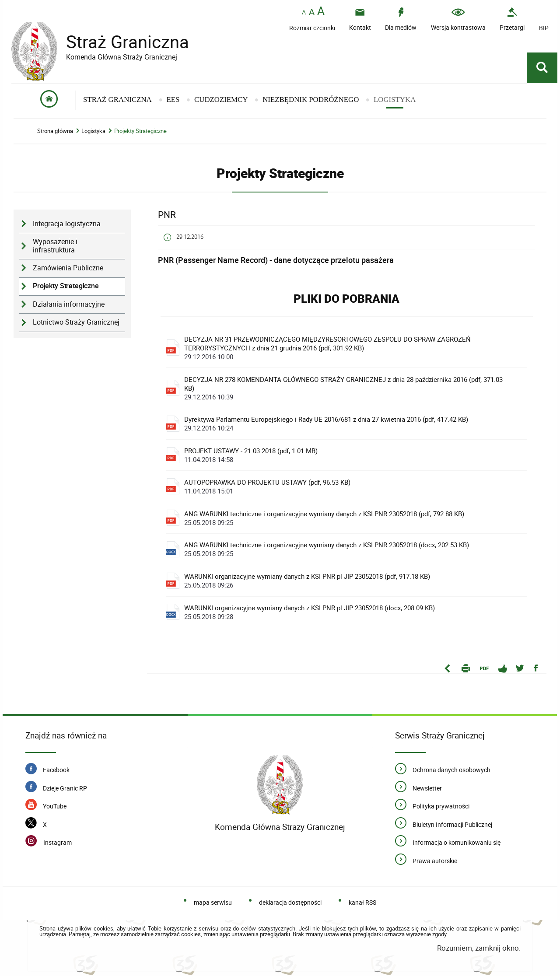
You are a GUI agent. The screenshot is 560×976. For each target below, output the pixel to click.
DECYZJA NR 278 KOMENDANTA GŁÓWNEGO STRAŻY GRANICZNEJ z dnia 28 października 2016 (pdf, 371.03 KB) (349, 388)
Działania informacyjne (69, 304)
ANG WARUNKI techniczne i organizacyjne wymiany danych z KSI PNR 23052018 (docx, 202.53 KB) (349, 549)
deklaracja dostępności (290, 902)
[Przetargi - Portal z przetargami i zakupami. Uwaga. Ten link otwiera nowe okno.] (512, 19)
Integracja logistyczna (67, 224)
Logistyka (93, 131)
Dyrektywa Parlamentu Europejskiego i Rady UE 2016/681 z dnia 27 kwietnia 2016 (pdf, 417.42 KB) (349, 423)
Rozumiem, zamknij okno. (479, 948)
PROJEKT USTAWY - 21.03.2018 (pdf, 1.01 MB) (349, 455)
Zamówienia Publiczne (68, 268)
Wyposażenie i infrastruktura (55, 246)
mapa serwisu (213, 902)
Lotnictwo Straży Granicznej (76, 322)
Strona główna (55, 131)
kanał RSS (362, 902)
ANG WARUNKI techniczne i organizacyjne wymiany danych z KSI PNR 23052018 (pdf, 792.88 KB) (349, 518)
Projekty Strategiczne (140, 131)
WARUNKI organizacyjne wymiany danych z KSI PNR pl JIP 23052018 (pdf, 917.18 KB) (349, 581)
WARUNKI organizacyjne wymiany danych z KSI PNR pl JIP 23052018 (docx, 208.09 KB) (349, 612)
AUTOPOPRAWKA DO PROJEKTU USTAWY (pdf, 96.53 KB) (349, 486)
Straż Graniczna (121, 42)
